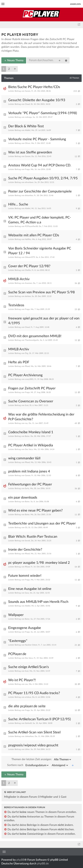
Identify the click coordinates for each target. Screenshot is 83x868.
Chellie (28, 270)
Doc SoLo (29, 449)
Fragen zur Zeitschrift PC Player (32, 388)
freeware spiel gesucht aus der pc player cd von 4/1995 (44, 321)
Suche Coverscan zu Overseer (31, 401)
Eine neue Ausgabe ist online (30, 589)
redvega (28, 117)
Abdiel (28, 130)
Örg (27, 353)
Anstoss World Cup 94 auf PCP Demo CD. (40, 165)
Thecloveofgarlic (32, 340)
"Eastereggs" (18, 641)
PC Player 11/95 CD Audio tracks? (34, 693)
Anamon (28, 283)
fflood (27, 366)
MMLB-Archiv (19, 279)
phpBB (20, 860)
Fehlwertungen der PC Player (30, 484)
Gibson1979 (30, 257)
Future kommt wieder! (25, 576)
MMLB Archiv (19, 349)
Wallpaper (16, 615)
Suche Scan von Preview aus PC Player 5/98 (41, 292)
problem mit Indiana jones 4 (29, 471)
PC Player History (20, 35)
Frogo (27, 169)
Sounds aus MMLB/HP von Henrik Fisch (38, 602)
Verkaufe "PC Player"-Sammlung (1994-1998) (43, 113)
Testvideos (16, 305)
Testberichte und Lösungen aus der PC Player (42, 523)
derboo (28, 296)
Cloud (27, 104)
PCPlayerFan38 (31, 226)
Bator (27, 436)
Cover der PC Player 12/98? (29, 266)
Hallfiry (28, 239)
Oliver (28, 143)
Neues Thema (14, 60)
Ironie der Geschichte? (25, 550)
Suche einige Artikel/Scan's (29, 667)
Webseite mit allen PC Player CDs (34, 235)
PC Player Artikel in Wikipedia (31, 445)
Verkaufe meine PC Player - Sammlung (37, 139)
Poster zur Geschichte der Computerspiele (40, 191)
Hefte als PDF (19, 362)
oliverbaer (29, 182)
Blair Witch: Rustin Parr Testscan (33, 537)
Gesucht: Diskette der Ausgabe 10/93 (37, 100)
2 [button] (9, 69)
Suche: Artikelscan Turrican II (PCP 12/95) (39, 719)
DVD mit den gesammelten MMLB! (35, 336)
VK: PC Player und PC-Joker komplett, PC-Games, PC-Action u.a (40, 220)
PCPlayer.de (17, 654)
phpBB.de (43, 864)
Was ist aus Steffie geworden (30, 152)
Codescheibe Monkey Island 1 (31, 432)
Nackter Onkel (31, 645)
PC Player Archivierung (25, 375)
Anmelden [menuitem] (75, 4)
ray (26, 423)
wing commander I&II (24, 458)
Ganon (28, 91)
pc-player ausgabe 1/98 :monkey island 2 (39, 563)
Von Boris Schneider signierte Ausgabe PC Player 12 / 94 (40, 251)
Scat (27, 405)
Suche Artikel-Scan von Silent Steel (34, 732)
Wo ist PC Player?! (22, 680)
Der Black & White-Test (26, 126)
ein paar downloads (23, 498)
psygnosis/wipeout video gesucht (33, 745)
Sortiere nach (28, 765)
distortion (29, 195)
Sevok (27, 541)
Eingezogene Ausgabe (25, 628)
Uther (27, 749)
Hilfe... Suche (18, 204)
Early (27, 488)
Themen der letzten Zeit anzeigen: (41, 759)
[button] (15, 69)
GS (26, 528)
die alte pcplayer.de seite (27, 706)
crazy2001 (29, 379)
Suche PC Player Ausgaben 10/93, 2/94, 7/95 (43, 178)
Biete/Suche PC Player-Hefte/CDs (34, 87)
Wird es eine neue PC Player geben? (35, 511)
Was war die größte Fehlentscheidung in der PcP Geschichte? (41, 417)
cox (26, 684)
